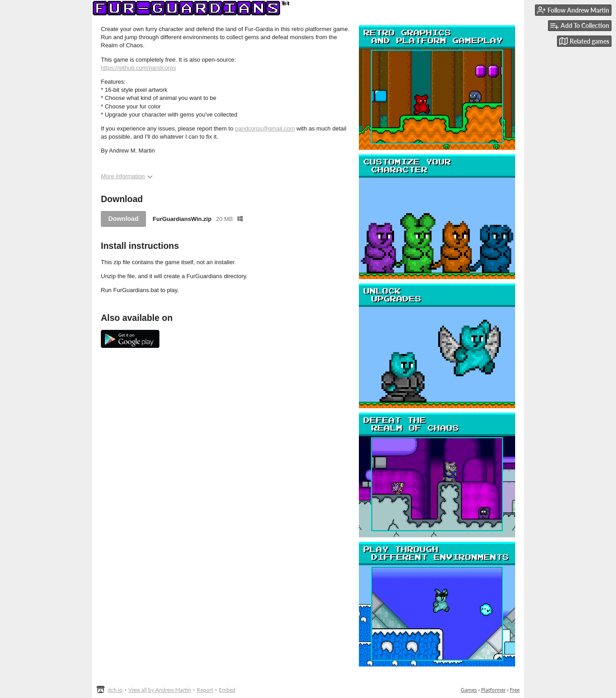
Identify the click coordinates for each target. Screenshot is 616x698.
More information (127, 176)
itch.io (115, 690)
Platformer (493, 690)
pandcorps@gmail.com (265, 128)
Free (515, 690)
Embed (227, 690)
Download (124, 219)
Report (205, 690)
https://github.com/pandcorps (138, 68)
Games (469, 690)
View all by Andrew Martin (160, 690)
